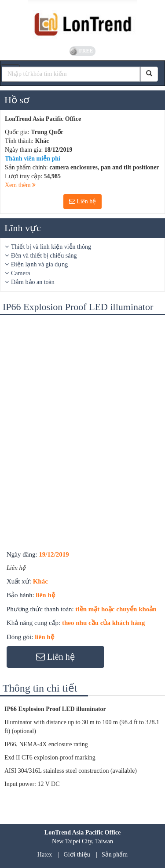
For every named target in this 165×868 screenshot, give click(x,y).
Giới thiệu (77, 855)
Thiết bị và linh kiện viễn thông (51, 247)
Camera (21, 273)
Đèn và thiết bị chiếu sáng (44, 256)
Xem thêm (20, 185)
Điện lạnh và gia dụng (39, 264)
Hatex (45, 855)
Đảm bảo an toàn (33, 282)
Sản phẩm (115, 855)
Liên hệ (83, 201)
